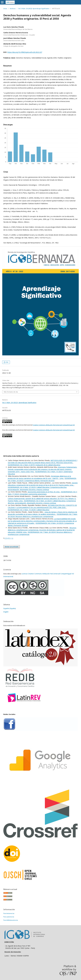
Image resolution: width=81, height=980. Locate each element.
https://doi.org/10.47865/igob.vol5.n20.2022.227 (25, 52)
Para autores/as (9, 917)
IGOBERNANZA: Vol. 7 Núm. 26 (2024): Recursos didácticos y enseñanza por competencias (43, 515)
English (6, 612)
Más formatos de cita (11, 392)
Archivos (13, 9)
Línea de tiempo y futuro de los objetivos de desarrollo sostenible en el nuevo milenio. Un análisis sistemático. (42, 513)
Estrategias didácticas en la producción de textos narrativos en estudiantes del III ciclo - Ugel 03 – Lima (39, 477)
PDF (7, 362)
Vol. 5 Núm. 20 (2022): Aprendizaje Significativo (34, 9)
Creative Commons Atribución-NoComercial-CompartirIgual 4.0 (54, 425)
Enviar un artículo (12, 547)
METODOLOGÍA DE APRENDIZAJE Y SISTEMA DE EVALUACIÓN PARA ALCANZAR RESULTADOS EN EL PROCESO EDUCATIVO (43, 462)
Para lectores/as (9, 913)
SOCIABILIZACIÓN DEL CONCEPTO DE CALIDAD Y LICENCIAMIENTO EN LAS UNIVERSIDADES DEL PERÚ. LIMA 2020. (42, 506)
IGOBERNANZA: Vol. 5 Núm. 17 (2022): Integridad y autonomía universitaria (42, 493)
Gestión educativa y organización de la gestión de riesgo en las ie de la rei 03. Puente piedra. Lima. (43, 484)
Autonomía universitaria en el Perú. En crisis (44, 492)
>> (12, 538)
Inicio (5, 9)
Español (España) (10, 608)
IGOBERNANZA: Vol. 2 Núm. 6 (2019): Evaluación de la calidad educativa (34, 465)
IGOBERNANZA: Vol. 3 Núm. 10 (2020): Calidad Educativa (29, 510)
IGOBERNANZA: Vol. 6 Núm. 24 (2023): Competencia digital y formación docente (42, 479)
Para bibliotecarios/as (11, 920)
